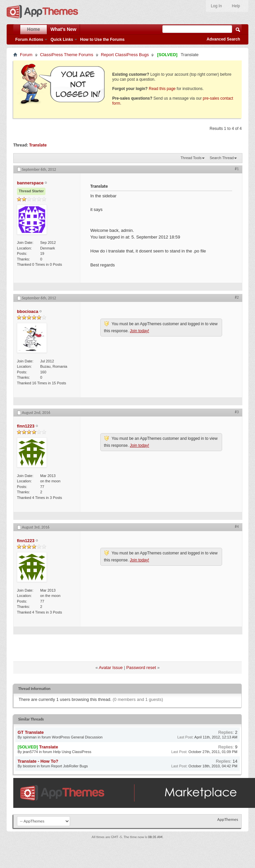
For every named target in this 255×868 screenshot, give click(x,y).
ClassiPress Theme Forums (67, 55)
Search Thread (222, 158)
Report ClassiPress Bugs (125, 55)
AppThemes (228, 819)
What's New (63, 29)
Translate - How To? (38, 761)
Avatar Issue (111, 668)
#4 (237, 527)
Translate (38, 145)
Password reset (141, 668)
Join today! (139, 331)
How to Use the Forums (102, 40)
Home (34, 29)
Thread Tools (191, 158)
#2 (237, 297)
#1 (237, 169)
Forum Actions (29, 40)
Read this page (162, 89)
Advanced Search (223, 39)
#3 (237, 412)
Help (236, 6)
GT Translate (31, 732)
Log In (216, 6)
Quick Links (62, 40)
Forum (26, 55)
